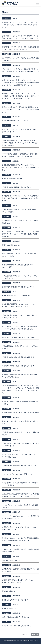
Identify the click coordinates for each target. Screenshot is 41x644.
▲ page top (24, 635)
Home (35, 634)
